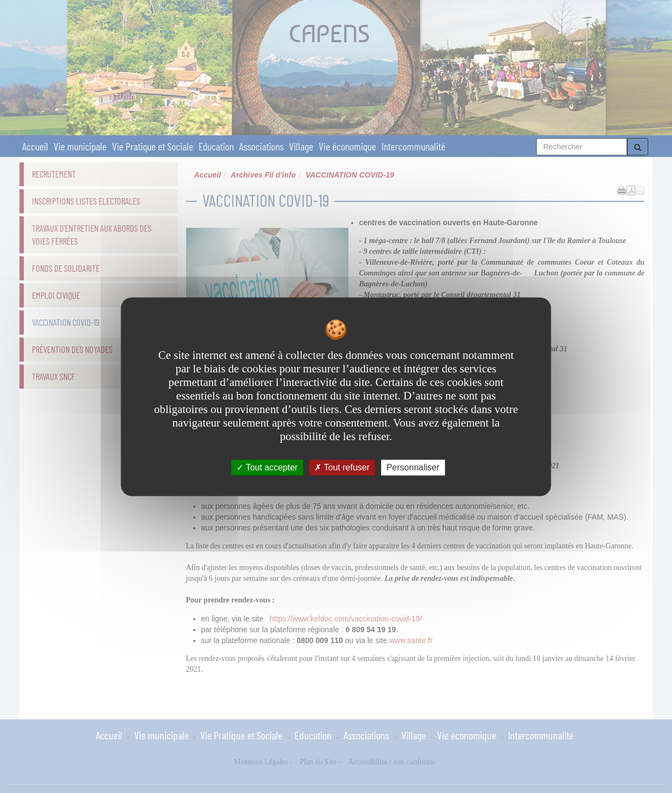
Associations (261, 146)
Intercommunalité (413, 146)
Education (216, 146)
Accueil (35, 146)
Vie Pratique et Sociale (153, 146)
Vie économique (347, 146)
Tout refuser (342, 467)
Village (301, 146)
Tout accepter (267, 467)
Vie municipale (80, 146)
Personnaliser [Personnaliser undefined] (413, 467)
